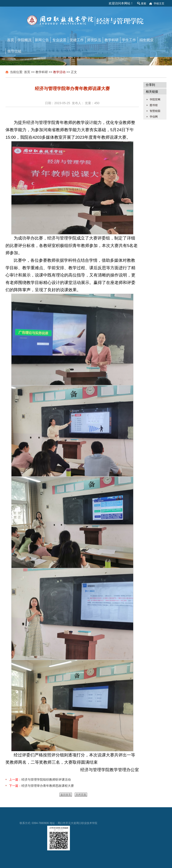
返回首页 (66, 795)
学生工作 (129, 40)
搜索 (144, 4)
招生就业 (146, 40)
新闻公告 (42, 40)
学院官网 (155, 100)
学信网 (154, 117)
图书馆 (154, 105)
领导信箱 (14, 51)
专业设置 (59, 40)
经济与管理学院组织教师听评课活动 (46, 780)
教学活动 (59, 72)
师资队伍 (94, 40)
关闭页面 (81, 795)
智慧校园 (155, 111)
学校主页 (159, 4)
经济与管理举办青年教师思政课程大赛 (48, 786)
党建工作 (77, 40)
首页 (11, 40)
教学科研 (112, 40)
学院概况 (24, 40)
